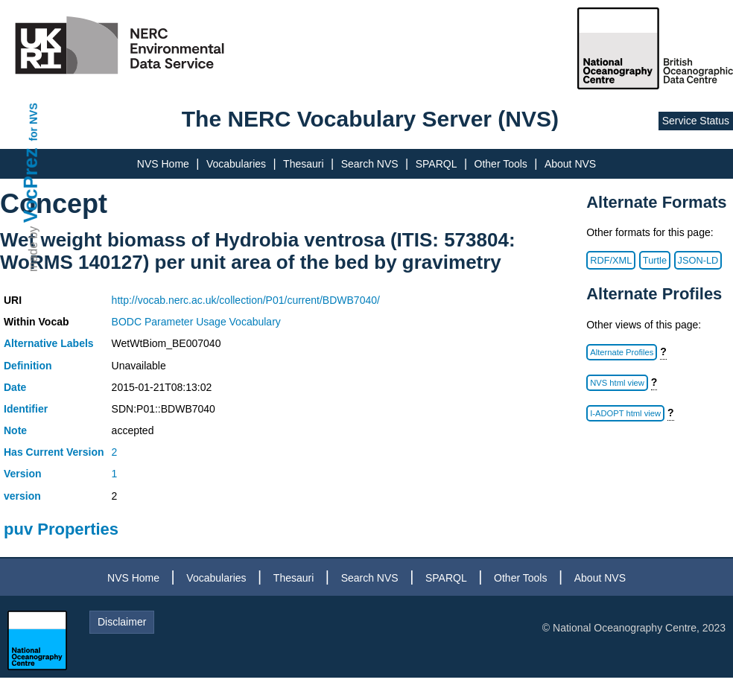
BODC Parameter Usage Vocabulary (196, 322)
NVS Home (163, 164)
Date (15, 387)
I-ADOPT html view (625, 413)
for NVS (34, 122)
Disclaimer (122, 622)
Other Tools (501, 164)
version (22, 496)
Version (23, 474)
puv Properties (61, 529)
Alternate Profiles (622, 352)
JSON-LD (698, 260)
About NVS (570, 164)
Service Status (696, 121)
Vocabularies (236, 164)
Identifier (26, 409)
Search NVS (370, 164)
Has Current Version (54, 452)
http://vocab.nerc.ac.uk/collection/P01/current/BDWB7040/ (246, 300)
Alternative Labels (49, 343)
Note (15, 430)
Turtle (655, 260)
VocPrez (31, 185)
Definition (28, 366)
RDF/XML (611, 260)
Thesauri (303, 164)
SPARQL (437, 164)
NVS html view (617, 383)
